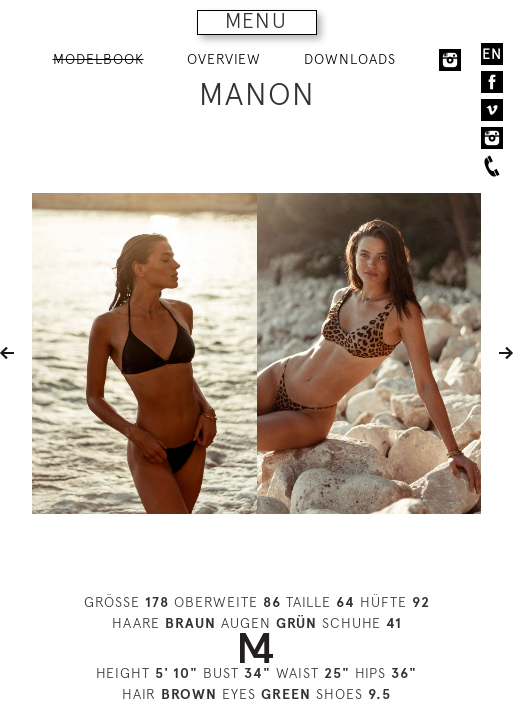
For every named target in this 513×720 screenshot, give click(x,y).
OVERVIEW (224, 59)
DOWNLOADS (350, 59)
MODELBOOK (98, 59)
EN (492, 54)
